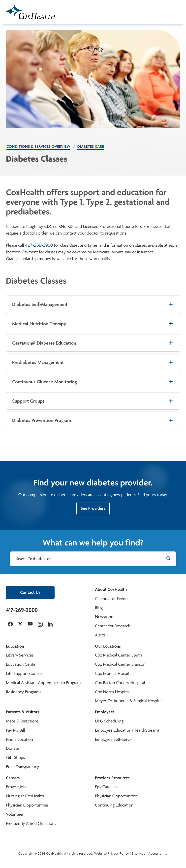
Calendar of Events (112, 599)
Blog (99, 608)
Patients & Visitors (23, 712)
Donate (13, 748)
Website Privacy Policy (112, 854)
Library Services (20, 655)
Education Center (21, 664)
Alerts (100, 635)
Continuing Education (114, 805)
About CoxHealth (111, 589)
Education (15, 646)
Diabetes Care (91, 146)
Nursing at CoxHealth (25, 796)
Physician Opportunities (27, 805)
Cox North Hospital (112, 692)
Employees (105, 712)
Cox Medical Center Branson (120, 664)
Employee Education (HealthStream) (127, 730)
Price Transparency (22, 767)
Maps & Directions (22, 721)
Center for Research (113, 626)
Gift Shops (15, 758)
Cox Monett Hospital (114, 673)
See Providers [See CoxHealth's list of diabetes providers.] (93, 510)
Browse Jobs (17, 787)
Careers (13, 778)
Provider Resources (112, 778)
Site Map (139, 854)
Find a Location (19, 739)
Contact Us (30, 592)
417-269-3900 (39, 245)
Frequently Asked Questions (31, 823)
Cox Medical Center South (119, 655)
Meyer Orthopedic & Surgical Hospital (129, 701)
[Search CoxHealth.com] (93, 559)
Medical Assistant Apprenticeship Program (43, 683)
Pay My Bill (15, 730)
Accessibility (158, 854)
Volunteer (15, 814)
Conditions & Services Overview (38, 146)
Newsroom (105, 617)
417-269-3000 (22, 610)
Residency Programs (24, 692)
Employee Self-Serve (113, 739)
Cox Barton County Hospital (120, 683)
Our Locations (108, 646)
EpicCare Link (107, 787)
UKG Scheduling (109, 721)
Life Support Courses (25, 673)
